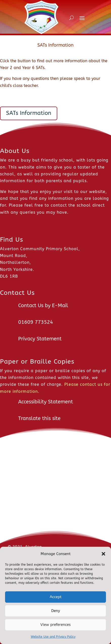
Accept (56, 597)
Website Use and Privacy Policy (53, 637)
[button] (103, 554)
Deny (56, 611)
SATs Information (29, 113)
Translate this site (39, 418)
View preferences (55, 625)
